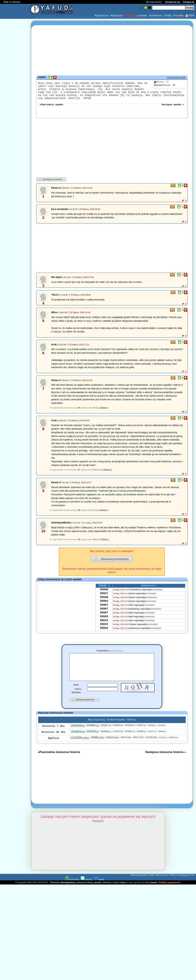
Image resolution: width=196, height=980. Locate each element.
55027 (104, 600)
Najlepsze (117, 15)
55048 (104, 595)
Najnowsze (102, 15)
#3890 (97, 748)
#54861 (130, 742)
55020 (104, 627)
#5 (79, 544)
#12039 (80, 748)
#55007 (106, 736)
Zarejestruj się (172, 2)
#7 (79, 474)
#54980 (93, 736)
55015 (104, 631)
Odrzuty (130, 15)
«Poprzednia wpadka (51, 109)
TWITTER (86, 890)
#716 (163, 748)
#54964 (118, 736)
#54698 (106, 742)
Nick (76, 694)
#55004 (152, 736)
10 (165, 85)
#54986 (162, 736)
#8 (79, 515)
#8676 (126, 748)
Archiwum (155, 15)
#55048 (130, 736)
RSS (190, 15)
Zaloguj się (189, 2)
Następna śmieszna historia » (166, 762)
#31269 (151, 748)
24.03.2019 (173, 78)
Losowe (142, 15)
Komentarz (110, 655)
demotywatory (68, 893)
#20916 (112, 748)
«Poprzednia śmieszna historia (59, 762)
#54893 (78, 742)
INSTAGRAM (72, 890)
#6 (79, 412)
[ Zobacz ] (103, 412)
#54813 (118, 742)
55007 (104, 613)
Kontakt (178, 15)
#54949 (78, 736)
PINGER (99, 890)
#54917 (152, 742)
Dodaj (168, 15)
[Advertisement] (15, 490)
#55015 (141, 736)
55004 (104, 609)
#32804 (173, 748)
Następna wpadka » (173, 109)
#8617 (138, 748)
